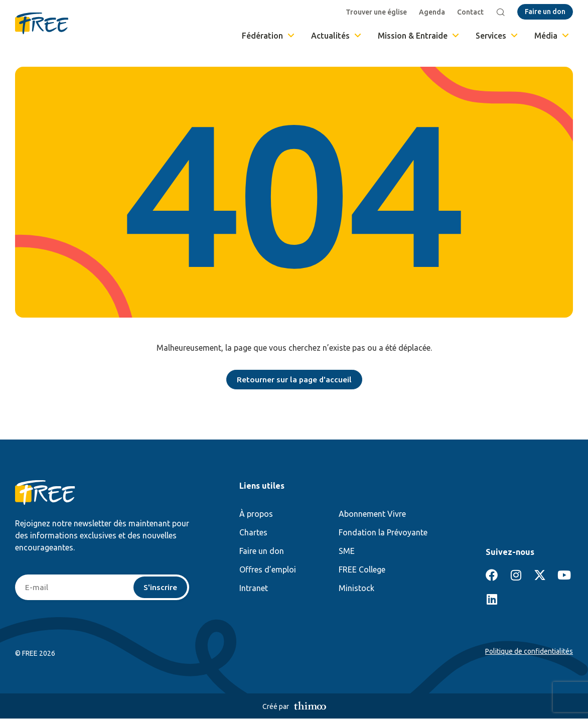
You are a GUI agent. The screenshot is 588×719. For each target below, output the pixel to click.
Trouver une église (377, 12)
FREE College (362, 570)
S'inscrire (160, 588)
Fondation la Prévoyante (383, 533)
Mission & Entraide (419, 36)
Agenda (432, 12)
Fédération (269, 36)
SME (347, 551)
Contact (471, 12)
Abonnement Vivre (372, 514)
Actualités (337, 36)
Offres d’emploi (268, 570)
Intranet (254, 589)
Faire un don (262, 551)
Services (497, 36)
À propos (256, 514)
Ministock (356, 589)
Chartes (253, 533)
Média (552, 36)
